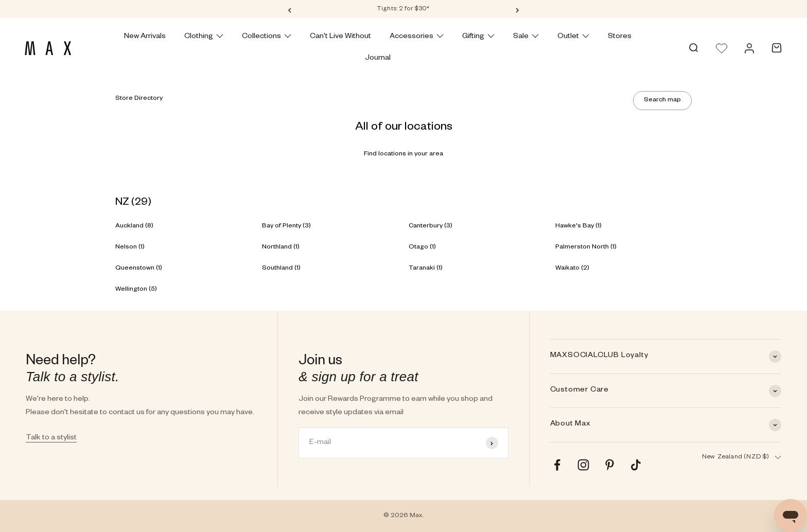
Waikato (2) (572, 269)
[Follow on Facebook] (557, 465)
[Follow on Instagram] (583, 465)
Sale (526, 37)
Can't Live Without (340, 37)
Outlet (573, 37)
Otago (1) (422, 247)
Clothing (204, 37)
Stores (620, 37)
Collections (267, 37)
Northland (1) (281, 247)
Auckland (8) (134, 226)
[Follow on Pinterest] (610, 465)
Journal (378, 59)
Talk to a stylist (51, 438)
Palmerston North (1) (586, 247)
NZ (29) (133, 203)
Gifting (478, 37)
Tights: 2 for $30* (403, 10)
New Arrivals (145, 37)
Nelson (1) (130, 247)
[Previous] (290, 10)
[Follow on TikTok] (636, 465)
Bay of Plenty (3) (286, 226)
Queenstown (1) (139, 269)
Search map (662, 100)
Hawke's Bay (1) (578, 226)
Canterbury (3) (431, 226)
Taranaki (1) (426, 269)
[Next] (517, 10)
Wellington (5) (136, 290)
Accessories (417, 37)
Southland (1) (281, 269)
